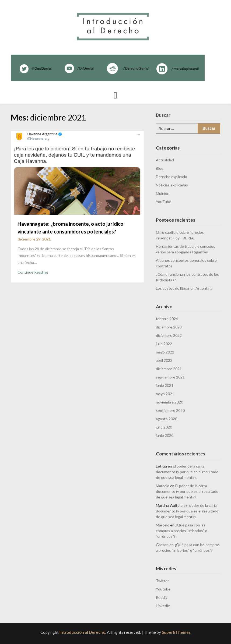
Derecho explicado (171, 177)
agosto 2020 (167, 419)
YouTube (164, 202)
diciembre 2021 (169, 369)
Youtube (163, 589)
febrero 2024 (167, 319)
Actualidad (165, 160)
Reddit (162, 597)
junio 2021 (165, 385)
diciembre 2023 (169, 327)
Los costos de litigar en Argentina (184, 288)
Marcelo (163, 486)
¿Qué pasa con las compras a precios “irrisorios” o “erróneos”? (182, 531)
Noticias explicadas (172, 185)
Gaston (162, 545)
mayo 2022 (165, 352)
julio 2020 (164, 427)
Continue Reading (33, 272)
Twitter (162, 581)
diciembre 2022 (169, 335)
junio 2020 (165, 435)
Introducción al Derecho (82, 632)
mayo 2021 (165, 394)
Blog (160, 168)
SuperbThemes (176, 632)
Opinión (163, 193)
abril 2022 (164, 360)
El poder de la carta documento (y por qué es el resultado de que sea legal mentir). (187, 472)
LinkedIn (163, 606)
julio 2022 (164, 344)
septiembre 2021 (170, 377)
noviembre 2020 (169, 402)
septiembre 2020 (170, 410)
